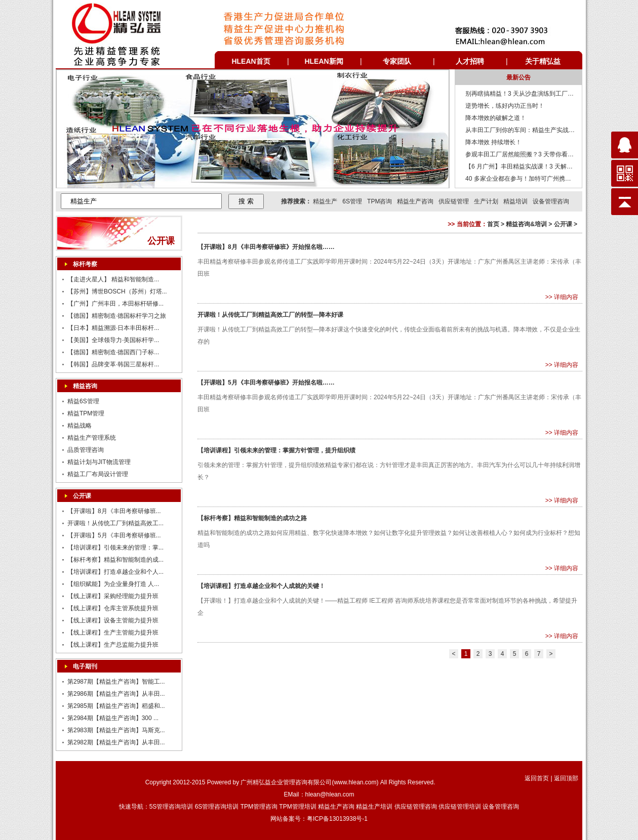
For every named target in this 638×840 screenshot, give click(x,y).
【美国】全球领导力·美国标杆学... (113, 340)
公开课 (82, 496)
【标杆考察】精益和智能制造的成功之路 (252, 518)
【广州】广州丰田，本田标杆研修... (115, 304)
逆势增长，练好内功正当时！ (505, 106)
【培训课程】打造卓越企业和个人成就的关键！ (261, 586)
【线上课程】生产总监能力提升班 (113, 645)
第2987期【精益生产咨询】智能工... (116, 682)
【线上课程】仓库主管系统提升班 (113, 608)
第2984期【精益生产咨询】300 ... (113, 718)
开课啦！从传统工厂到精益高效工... (115, 523)
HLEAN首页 (251, 61)
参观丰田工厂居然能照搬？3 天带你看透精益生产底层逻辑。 (547, 154)
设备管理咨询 (551, 201)
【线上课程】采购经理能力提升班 (113, 596)
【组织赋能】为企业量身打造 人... (113, 584)
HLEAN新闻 (324, 61)
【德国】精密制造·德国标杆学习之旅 (117, 316)
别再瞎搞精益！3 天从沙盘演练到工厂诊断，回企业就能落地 (547, 94)
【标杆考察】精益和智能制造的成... (115, 560)
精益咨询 (85, 386)
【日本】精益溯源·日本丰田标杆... (113, 328)
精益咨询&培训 (526, 224)
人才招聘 (470, 61)
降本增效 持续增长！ (493, 142)
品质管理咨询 (86, 450)
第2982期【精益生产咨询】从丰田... (116, 742)
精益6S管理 (83, 401)
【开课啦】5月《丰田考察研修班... (114, 535)
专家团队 (397, 61)
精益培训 (515, 201)
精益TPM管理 (86, 413)
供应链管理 (454, 201)
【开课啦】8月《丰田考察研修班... (114, 511)
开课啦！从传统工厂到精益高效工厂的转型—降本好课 (270, 315)
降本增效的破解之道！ (496, 118)
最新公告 (519, 77)
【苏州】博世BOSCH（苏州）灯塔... (117, 291)
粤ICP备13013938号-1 (337, 819)
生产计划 (486, 201)
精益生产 (325, 201)
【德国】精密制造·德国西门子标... (113, 352)
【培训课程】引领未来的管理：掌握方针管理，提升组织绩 (276, 450)
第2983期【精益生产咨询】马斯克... (116, 730)
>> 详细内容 (562, 297)
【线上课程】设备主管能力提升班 (113, 620)
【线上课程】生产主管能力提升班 (113, 633)
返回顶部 (566, 778)
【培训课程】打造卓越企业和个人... (115, 572)
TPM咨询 (380, 201)
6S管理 (352, 201)
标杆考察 (85, 264)
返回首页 (537, 778)
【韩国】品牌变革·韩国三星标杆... (113, 364)
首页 (493, 224)
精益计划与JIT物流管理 (99, 462)
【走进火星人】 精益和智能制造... (113, 279)
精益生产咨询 (415, 201)
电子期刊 (85, 666)
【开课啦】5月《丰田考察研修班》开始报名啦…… (266, 383)
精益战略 (79, 426)
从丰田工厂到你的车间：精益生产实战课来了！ (529, 130)
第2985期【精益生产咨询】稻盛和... (116, 706)
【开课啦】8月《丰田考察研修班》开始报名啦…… (266, 247)
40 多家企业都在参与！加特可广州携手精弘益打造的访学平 (546, 179)
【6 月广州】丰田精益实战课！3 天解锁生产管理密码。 (540, 166)
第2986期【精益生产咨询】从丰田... (116, 694)
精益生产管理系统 (92, 438)
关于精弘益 (543, 61)
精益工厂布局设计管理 (98, 474)
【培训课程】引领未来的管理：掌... (115, 548)
